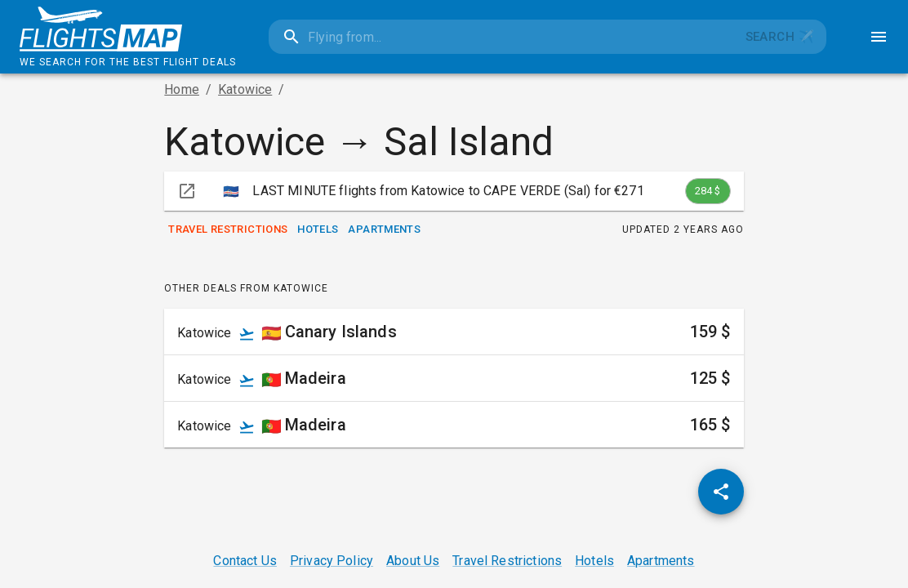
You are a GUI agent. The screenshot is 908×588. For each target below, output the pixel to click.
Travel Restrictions (228, 230)
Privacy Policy (332, 561)
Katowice (245, 89)
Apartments (384, 230)
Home (182, 89)
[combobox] (501, 37)
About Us (413, 561)
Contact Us (245, 561)
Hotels (318, 230)
